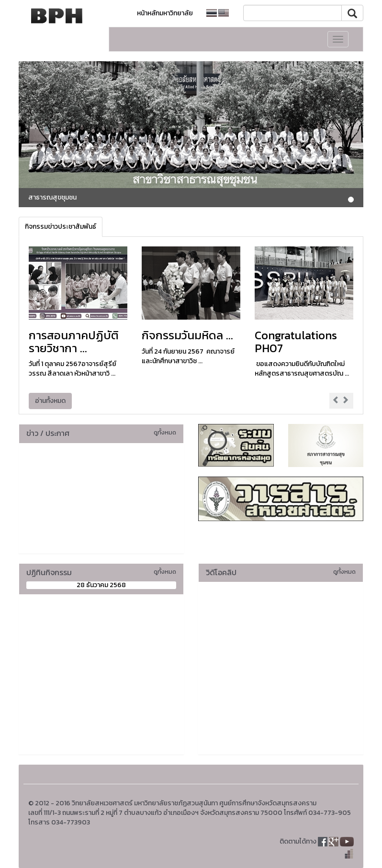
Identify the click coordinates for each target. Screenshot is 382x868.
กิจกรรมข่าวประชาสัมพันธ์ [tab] (61, 227)
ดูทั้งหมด (165, 432)
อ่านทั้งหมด (50, 401)
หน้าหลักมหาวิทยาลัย (165, 13)
